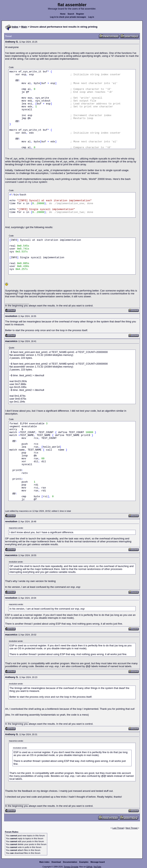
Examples (84, 862)
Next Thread (132, 828)
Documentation (70, 862)
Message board (98, 862)
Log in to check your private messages (68, 17)
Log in (91, 17)
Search (71, 14)
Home (63, 14)
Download (56, 862)
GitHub (89, 867)
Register (80, 14)
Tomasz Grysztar (71, 867)
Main (24, 27)
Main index (45, 862)
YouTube (97, 867)
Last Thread (118, 828)
